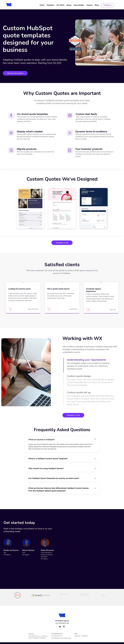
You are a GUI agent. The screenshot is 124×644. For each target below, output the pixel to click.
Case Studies (79, 5)
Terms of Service (43, 640)
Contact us (107, 5)
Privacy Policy (53, 640)
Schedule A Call (73, 415)
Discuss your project (15, 73)
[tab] (91, 365)
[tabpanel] (30, 208)
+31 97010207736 (62, 618)
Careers (89, 5)
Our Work (60, 5)
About (69, 5)
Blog (97, 5)
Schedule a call (62, 243)
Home (42, 5)
